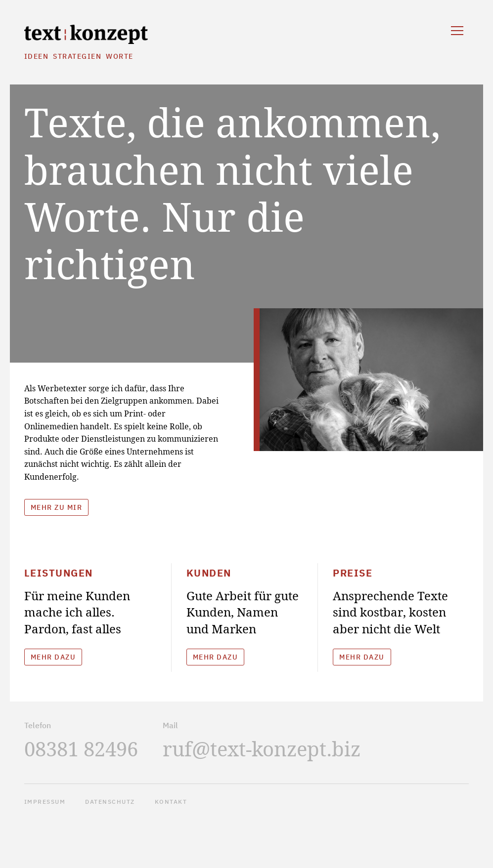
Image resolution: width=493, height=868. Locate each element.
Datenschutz (110, 802)
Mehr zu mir (57, 507)
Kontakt (171, 802)
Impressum (45, 802)
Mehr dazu (53, 657)
